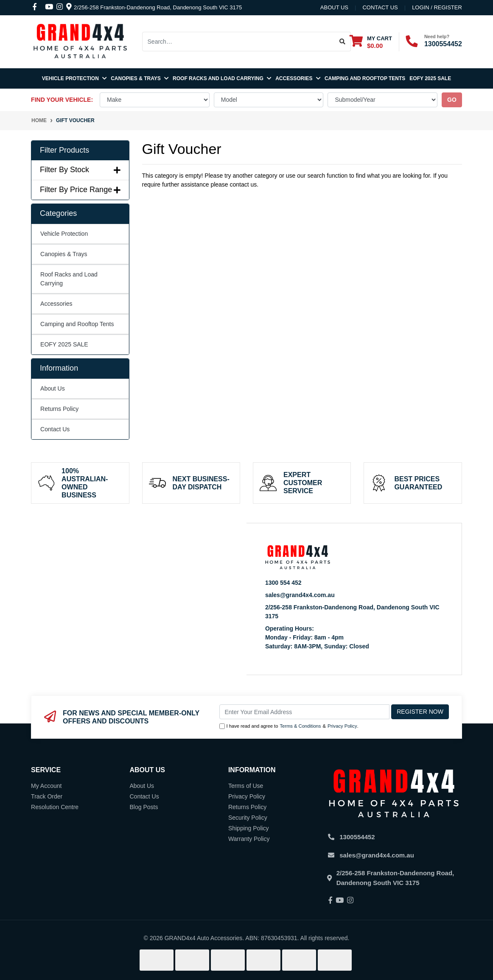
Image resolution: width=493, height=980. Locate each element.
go (452, 100)
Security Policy (248, 818)
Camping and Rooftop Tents (365, 78)
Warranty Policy (249, 839)
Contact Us (55, 429)
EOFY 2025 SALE (430, 78)
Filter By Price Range (80, 190)
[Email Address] (305, 712)
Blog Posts (144, 807)
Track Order (47, 796)
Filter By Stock (80, 170)
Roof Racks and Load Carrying (222, 78)
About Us (334, 7)
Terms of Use (246, 786)
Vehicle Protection (74, 78)
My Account (46, 786)
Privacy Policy (342, 726)
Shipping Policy (249, 828)
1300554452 (443, 44)
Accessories (298, 78)
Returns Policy (59, 409)
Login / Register (437, 7)
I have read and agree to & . (289, 726)
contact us (380, 7)
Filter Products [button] (64, 150)
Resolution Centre (55, 807)
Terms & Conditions (300, 726)
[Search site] (343, 42)
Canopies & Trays (140, 78)
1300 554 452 (283, 583)
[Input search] (239, 42)
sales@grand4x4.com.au (300, 595)
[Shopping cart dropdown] (371, 42)
